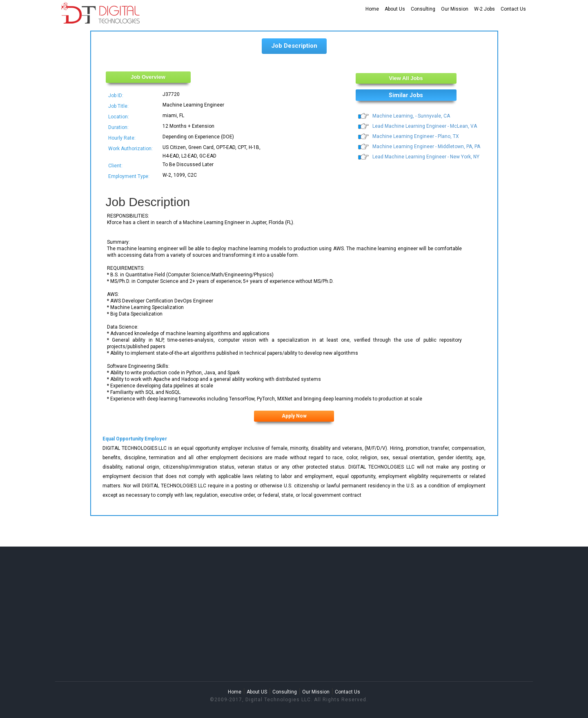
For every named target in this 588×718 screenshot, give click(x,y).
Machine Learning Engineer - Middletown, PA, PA (426, 147)
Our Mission (455, 9)
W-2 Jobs (484, 9)
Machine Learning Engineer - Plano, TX (416, 136)
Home (372, 9)
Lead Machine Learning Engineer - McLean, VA (425, 126)
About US (257, 692)
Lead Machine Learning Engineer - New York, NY (426, 157)
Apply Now (294, 416)
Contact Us (513, 9)
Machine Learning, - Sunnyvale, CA (411, 116)
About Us (395, 9)
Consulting (423, 9)
